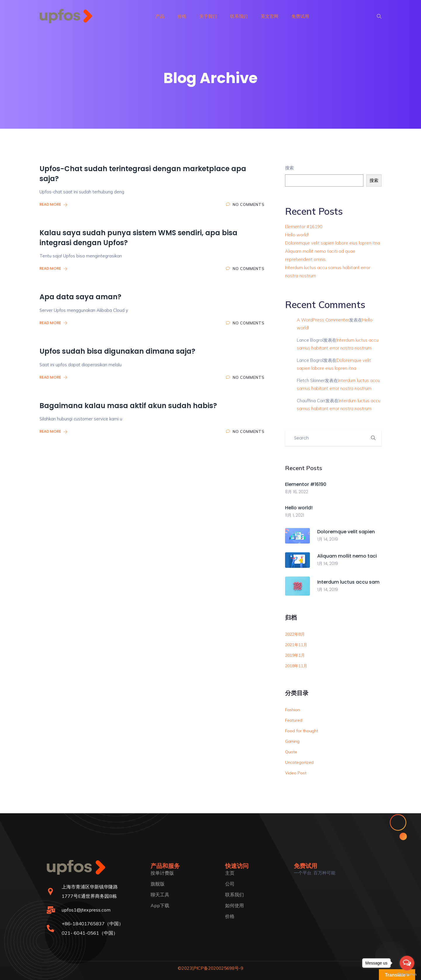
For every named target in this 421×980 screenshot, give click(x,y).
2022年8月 (295, 634)
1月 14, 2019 (328, 539)
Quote (291, 752)
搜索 (289, 168)
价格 (182, 16)
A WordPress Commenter (323, 320)
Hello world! (297, 235)
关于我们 (208, 16)
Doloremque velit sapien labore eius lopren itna (333, 243)
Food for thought (302, 731)
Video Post (296, 773)
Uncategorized (299, 762)
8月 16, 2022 (297, 492)
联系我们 (239, 16)
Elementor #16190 (304, 227)
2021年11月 (296, 645)
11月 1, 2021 (295, 515)
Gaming (292, 741)
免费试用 (300, 16)
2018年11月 (296, 666)
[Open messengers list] (407, 963)
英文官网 (270, 16)
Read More (54, 204)
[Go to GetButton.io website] (407, 974)
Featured (294, 720)
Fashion (293, 710)
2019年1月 (295, 655)
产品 (160, 16)
